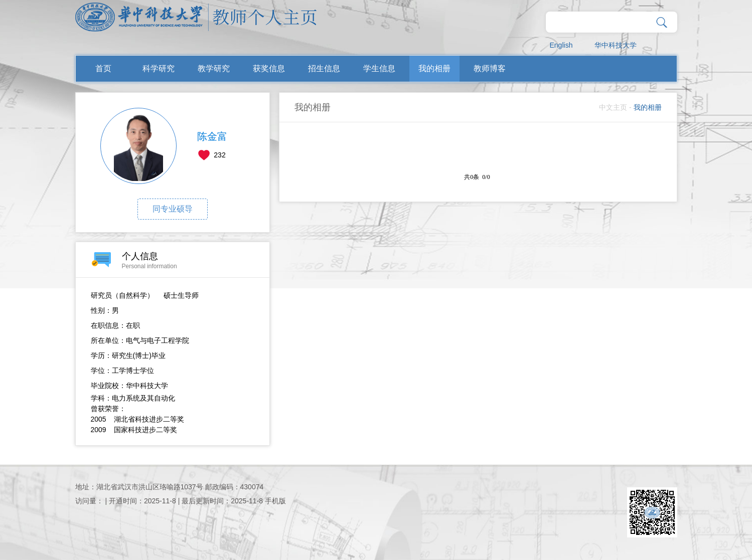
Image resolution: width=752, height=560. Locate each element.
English (561, 45)
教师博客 (490, 68)
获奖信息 (269, 68)
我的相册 (434, 68)
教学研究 (214, 68)
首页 (103, 68)
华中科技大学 (616, 45)
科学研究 (159, 68)
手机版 (275, 501)
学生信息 (379, 68)
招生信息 (324, 68)
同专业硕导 (173, 209)
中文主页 (613, 107)
